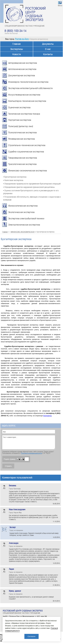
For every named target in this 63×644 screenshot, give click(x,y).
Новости (17, 54)
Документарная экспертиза (22, 76)
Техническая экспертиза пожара (24, 114)
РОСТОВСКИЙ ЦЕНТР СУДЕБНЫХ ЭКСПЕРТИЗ (36, 14)
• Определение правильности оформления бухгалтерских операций (32, 184)
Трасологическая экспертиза (22, 164)
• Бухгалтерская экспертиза (15, 177)
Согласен (31, 636)
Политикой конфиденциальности (31, 453)
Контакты (48, 54)
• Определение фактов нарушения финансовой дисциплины (29, 187)
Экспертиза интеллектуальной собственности (30, 88)
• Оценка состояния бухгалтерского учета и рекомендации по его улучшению (31, 192)
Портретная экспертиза (20, 120)
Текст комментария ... (29, 442)
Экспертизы (17, 49)
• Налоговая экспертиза (13, 180)
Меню (60, 5)
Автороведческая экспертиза (23, 63)
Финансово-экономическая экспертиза (28, 171)
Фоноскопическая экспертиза (23, 206)
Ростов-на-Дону (22, 39)
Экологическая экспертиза (21, 212)
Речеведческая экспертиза (22, 139)
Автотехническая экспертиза (22, 69)
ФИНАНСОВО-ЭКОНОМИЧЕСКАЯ (22, 232)
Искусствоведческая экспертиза (24, 95)
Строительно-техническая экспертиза (27, 145)
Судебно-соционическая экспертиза (26, 152)
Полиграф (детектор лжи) (21, 126)
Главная (17, 44)
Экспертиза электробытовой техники (26, 219)
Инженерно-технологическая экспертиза (28, 82)
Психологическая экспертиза (22, 133)
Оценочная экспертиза (19, 108)
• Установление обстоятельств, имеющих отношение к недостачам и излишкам (32, 198)
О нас (48, 49)
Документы (48, 44)
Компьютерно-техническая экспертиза (27, 101)
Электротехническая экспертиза (24, 225)
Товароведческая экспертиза (23, 158)
